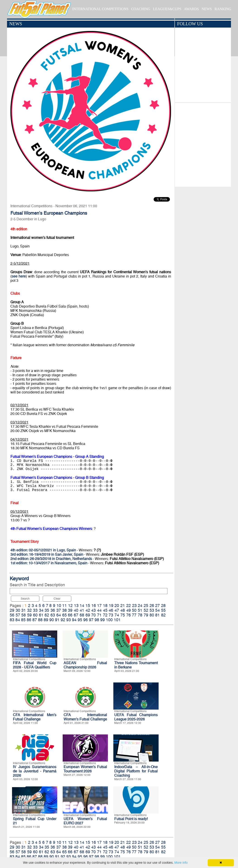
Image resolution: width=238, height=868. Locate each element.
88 (40, 620)
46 (111, 610)
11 (64, 606)
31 (24, 610)
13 (76, 606)
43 (93, 610)
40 (76, 610)
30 (18, 610)
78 (140, 615)
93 (69, 620)
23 (134, 606)
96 (86, 620)
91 (57, 620)
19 (111, 606)
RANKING (223, 9)
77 (134, 615)
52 (146, 610)
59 (29, 615)
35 (47, 610)
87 (35, 620)
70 (93, 615)
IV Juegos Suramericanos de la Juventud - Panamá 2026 (35, 771)
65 (64, 615)
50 (134, 610)
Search (25, 599)
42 (88, 610)
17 (99, 606)
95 (80, 620)
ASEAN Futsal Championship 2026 (85, 665)
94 (74, 620)
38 (64, 610)
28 (163, 606)
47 (117, 610)
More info (181, 863)
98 (97, 620)
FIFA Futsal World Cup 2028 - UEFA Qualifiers (35, 665)
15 (88, 606)
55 (163, 610)
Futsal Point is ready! (131, 819)
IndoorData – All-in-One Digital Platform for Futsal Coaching (136, 771)
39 (70, 610)
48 (123, 610)
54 (157, 610)
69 (88, 615)
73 (111, 615)
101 (117, 620)
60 (35, 615)
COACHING (141, 9)
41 (82, 610)
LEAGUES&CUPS (167, 9)
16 (94, 606)
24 (140, 606)
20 (117, 606)
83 (12, 620)
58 (24, 615)
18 (105, 606)
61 (41, 615)
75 (123, 615)
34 (41, 610)
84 (18, 620)
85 (23, 620)
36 (53, 610)
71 (99, 615)
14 (82, 606)
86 (29, 620)
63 (53, 615)
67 (76, 615)
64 (59, 615)
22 (129, 606)
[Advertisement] (203, 144)
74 (117, 615)
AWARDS (191, 9)
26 (152, 606)
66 (70, 615)
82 (163, 615)
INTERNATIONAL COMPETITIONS (100, 9)
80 (152, 615)
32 (29, 610)
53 (152, 610)
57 (18, 615)
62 (47, 615)
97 (91, 620)
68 (82, 615)
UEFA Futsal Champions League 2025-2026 (136, 717)
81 (157, 615)
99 (102, 620)
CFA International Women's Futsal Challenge (85, 717)
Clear (57, 599)
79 (146, 615)
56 (12, 615)
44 (99, 610)
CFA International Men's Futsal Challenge (35, 717)
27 (157, 606)
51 (140, 610)
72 (105, 615)
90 (52, 620)
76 (129, 615)
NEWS (207, 9)
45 (105, 610)
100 (109, 620)
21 (123, 606)
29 (12, 610)
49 (129, 610)
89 (46, 620)
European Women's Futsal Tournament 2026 (85, 769)
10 (59, 606)
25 (146, 606)
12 (70, 606)
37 (59, 610)
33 (35, 610)
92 (63, 620)
